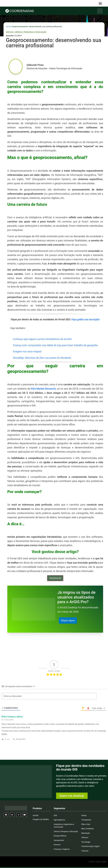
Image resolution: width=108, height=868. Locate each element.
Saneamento (59, 840)
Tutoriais (85, 851)
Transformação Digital (90, 846)
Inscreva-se (55, 578)
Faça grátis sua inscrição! (85, 319)
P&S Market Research (43, 389)
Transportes (86, 820)
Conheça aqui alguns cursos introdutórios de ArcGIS (42, 339)
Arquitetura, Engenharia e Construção (64, 826)
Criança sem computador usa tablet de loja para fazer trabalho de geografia (55, 345)
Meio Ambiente (87, 829)
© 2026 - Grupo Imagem (98, 862)
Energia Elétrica (60, 836)
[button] (100, 3)
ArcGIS (9, 26)
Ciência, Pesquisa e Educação (30, 32)
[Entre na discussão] (49, 696)
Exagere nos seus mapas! (27, 351)
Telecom (85, 838)
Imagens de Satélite (41, 819)
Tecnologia (86, 842)
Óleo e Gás (86, 824)
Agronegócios (59, 820)
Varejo (84, 816)
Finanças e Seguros (62, 849)
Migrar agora (68, 620)
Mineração (86, 833)
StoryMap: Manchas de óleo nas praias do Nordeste (42, 358)
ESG (55, 816)
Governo (57, 845)
